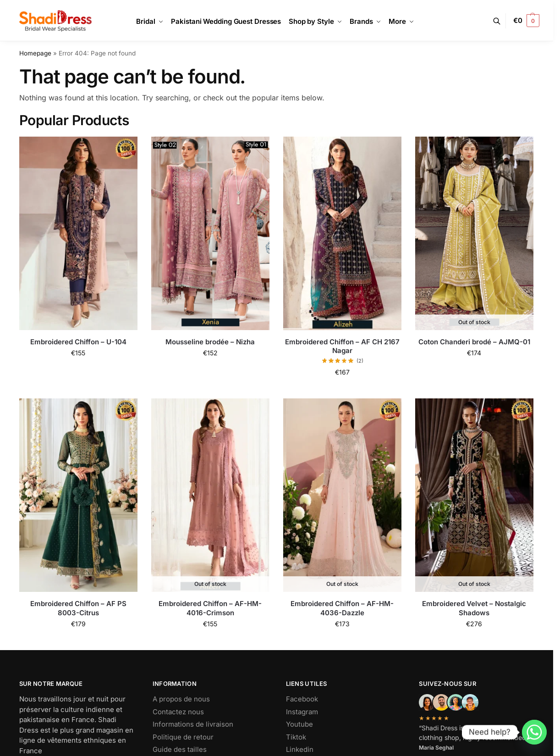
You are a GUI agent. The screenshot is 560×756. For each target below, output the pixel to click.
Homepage (35, 53)
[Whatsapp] (534, 732)
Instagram (302, 712)
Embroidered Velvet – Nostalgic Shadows (474, 608)
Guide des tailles (180, 749)
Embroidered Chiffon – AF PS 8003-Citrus (78, 608)
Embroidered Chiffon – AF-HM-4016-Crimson (210, 608)
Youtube (299, 724)
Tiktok (296, 737)
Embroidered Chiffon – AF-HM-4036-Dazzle (342, 608)
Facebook (302, 699)
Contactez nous (178, 712)
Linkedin (300, 749)
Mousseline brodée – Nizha (210, 342)
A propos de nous (181, 699)
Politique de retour (183, 737)
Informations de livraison (193, 724)
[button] (526, 21)
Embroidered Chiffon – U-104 (78, 342)
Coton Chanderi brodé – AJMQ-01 (474, 342)
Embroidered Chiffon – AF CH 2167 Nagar (342, 346)
